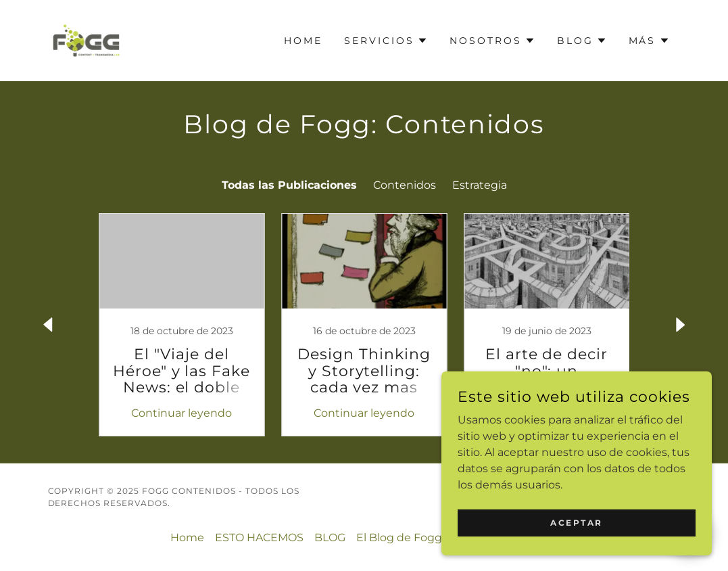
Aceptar (577, 523)
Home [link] (303, 41)
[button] (386, 41)
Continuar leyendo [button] (181, 413)
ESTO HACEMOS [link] (259, 538)
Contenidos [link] (405, 185)
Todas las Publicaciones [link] (289, 185)
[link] (87, 40)
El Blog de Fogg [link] (399, 538)
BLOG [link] (330, 538)
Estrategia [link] (480, 185)
